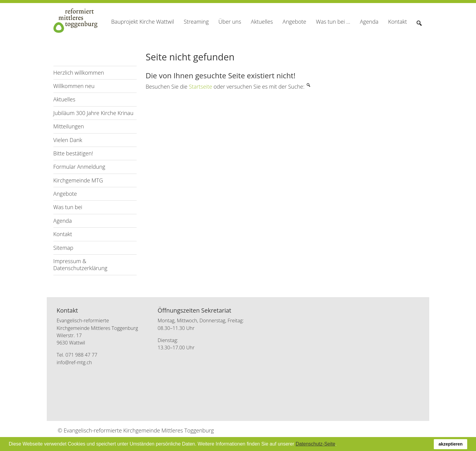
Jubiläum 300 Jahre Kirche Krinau (93, 113)
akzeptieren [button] (451, 444)
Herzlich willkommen (79, 73)
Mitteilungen (69, 126)
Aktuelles (64, 99)
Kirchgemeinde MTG (78, 180)
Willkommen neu (74, 86)
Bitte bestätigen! (73, 153)
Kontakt (63, 234)
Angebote (65, 194)
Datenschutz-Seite (316, 444)
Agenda (63, 221)
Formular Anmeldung (79, 167)
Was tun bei (68, 207)
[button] (339, 445)
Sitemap (63, 248)
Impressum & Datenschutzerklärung (80, 264)
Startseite (201, 86)
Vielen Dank (68, 140)
